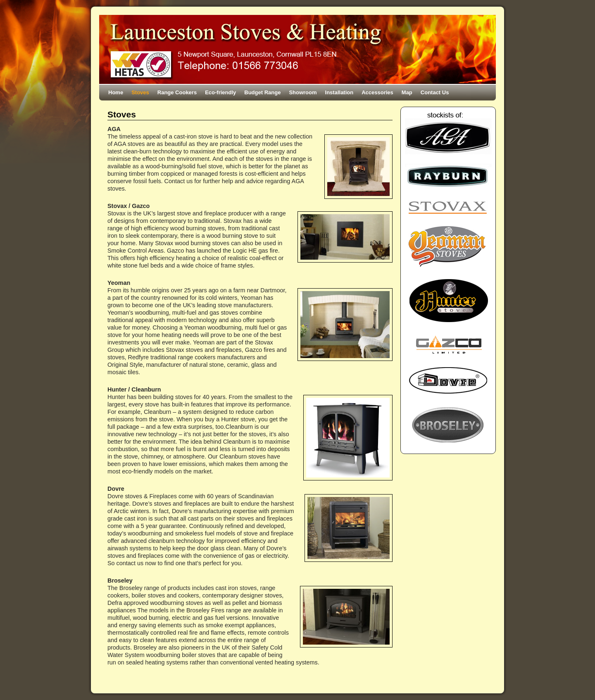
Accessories (377, 92)
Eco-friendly (220, 92)
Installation (339, 92)
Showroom (303, 92)
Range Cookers (177, 92)
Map (407, 92)
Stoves (140, 92)
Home (116, 92)
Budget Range (262, 92)
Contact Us (435, 92)
